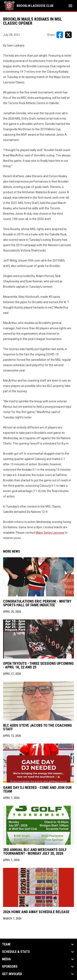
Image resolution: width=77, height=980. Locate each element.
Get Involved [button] (12, 974)
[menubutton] (70, 6)
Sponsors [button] (10, 967)
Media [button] (6, 959)
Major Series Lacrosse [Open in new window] (50, 533)
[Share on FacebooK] (60, 35)
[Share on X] (68, 35)
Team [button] (6, 944)
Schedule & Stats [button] (16, 952)
